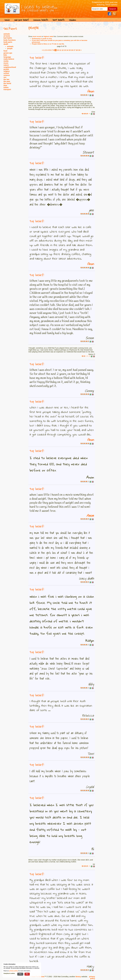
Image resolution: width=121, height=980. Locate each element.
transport (7, 89)
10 (58, 50)
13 (65, 50)
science (7, 75)
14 (67, 50)
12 (63, 50)
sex (5, 77)
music (6, 63)
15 (70, 50)
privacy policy (92, 978)
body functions (10, 40)
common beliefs (41, 20)
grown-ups (8, 53)
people (10, 48)
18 (77, 50)
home (7, 20)
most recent (37, 36)
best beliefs (59, 20)
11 (60, 50)
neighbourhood (10, 67)
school (6, 73)
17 (74, 50)
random (73, 20)
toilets (6, 87)
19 (79, 50)
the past (7, 81)
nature (6, 65)
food (5, 51)
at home (7, 36)
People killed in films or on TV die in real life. (48, 44)
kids (5, 55)
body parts (8, 42)
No (27, 974)
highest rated (48, 36)
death (6, 44)
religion (7, 71)
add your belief (21, 20)
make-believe (9, 59)
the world (7, 83)
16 (72, 50)
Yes (20, 974)
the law (6, 79)
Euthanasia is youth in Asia (42, 39)
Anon (91, 92)
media (6, 61)
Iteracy (78, 977)
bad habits (8, 38)
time (5, 85)
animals (7, 34)
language (7, 57)
